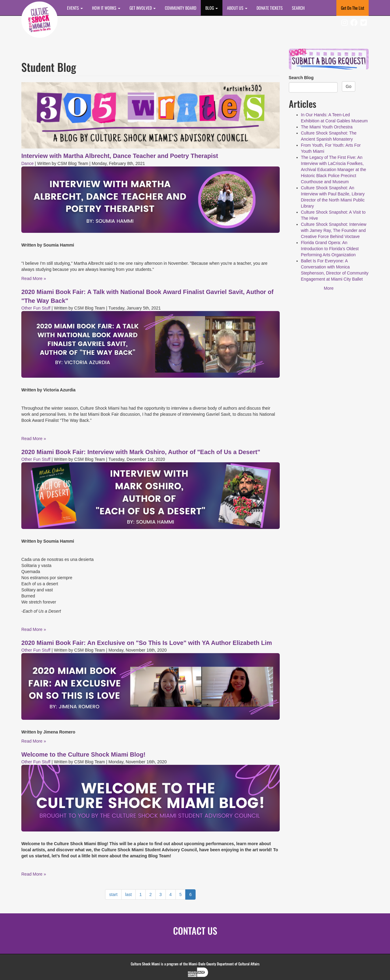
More (329, 288)
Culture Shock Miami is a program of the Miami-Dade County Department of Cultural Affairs (195, 964)
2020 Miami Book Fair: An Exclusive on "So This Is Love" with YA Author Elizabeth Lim (147, 643)
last (129, 894)
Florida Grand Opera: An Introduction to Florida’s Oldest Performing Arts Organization (330, 249)
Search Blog (301, 78)
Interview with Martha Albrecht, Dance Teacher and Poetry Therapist (120, 156)
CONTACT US (195, 931)
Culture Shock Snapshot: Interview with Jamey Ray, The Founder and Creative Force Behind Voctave (334, 230)
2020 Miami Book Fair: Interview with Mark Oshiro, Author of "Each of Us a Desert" (141, 452)
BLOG (212, 8)
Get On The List (353, 8)
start (113, 894)
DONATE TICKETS (270, 8)
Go (349, 86)
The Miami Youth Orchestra (327, 127)
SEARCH (298, 8)
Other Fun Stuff (36, 308)
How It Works (106, 8)
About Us (237, 8)
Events (75, 8)
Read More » (34, 278)
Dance (27, 163)
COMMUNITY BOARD (181, 8)
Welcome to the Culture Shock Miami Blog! (83, 754)
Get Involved (143, 8)
